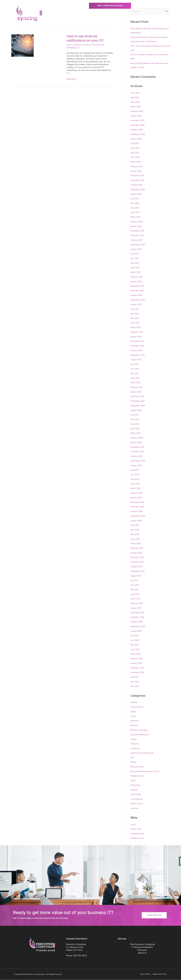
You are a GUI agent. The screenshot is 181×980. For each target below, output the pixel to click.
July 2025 (135, 144)
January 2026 (137, 116)
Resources (130, 19)
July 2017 (135, 581)
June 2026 (135, 93)
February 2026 (137, 111)
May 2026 (135, 98)
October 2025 (137, 130)
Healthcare (136, 749)
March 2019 (136, 489)
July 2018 (135, 525)
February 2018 (137, 548)
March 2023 (136, 272)
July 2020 (135, 415)
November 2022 (138, 291)
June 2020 (135, 420)
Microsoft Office (138, 767)
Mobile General (138, 776)
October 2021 (137, 351)
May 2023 (135, 263)
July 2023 (135, 254)
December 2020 (138, 397)
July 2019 (135, 470)
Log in (133, 825)
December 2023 (138, 231)
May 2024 (135, 208)
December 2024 (138, 176)
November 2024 (138, 180)
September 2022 (139, 300)
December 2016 (138, 613)
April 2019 (135, 484)
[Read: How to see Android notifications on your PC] (22, 45)
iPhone (134, 762)
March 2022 (136, 328)
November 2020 (138, 401)
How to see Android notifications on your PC (87, 38)
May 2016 (135, 645)
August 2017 (137, 576)
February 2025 (137, 167)
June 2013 (135, 682)
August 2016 (137, 631)
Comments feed (138, 834)
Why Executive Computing (78, 19)
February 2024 (137, 222)
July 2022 (135, 309)
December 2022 (138, 286)
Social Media (136, 795)
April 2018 (135, 539)
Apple (133, 712)
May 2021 (135, 374)
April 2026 (135, 102)
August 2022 (137, 305)
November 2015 (138, 673)
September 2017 (139, 571)
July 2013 (135, 677)
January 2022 (137, 337)
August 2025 (137, 139)
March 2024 (136, 217)
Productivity (136, 785)
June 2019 (135, 475)
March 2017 (136, 599)
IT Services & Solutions (108, 19)
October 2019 (137, 456)
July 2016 (135, 636)
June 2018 (135, 530)
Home (57, 19)
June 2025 (135, 148)
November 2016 (138, 617)
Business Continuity (139, 730)
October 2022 (137, 295)
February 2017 (137, 604)
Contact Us (160, 19)
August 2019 (137, 466)
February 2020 (137, 438)
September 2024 (139, 190)
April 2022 (135, 323)
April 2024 (135, 213)
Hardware (135, 744)
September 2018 (139, 516)
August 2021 (137, 360)
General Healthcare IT (141, 735)
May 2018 (135, 534)
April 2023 (135, 268)
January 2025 (137, 171)
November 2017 (138, 562)
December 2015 (138, 668)
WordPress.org (138, 838)
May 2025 (135, 153)
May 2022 (135, 318)
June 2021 (135, 369)
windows (90, 45)
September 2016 (139, 626)
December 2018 (138, 502)
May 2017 (135, 590)
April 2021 (135, 378)
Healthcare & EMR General (143, 753)
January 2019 (137, 498)
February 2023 (137, 277)
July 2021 (135, 364)
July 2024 (135, 199)
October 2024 (137, 185)
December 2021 (138, 341)
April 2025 (135, 157)
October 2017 (137, 567)
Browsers (135, 721)
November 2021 (138, 346)
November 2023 (138, 236)
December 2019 (138, 447)
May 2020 (135, 424)
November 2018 (138, 507)
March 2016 (136, 654)
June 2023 (135, 259)
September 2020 (139, 406)
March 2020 (136, 433)
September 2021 (139, 355)
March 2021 (136, 383)
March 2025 (136, 162)
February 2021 (137, 387)
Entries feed (136, 829)
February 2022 (137, 332)
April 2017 (135, 594)
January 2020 (137, 443)
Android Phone (137, 707)
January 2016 (137, 663)
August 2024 (137, 194)
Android (134, 703)
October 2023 (137, 240)
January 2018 (137, 553)
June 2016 (135, 640)
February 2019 (137, 493)
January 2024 (137, 226)
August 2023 (137, 249)
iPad (133, 758)
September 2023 (139, 245)
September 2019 (139, 461)
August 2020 (137, 410)
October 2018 (137, 512)
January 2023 (137, 282)
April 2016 (135, 650)
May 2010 (135, 686)
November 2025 (138, 125)
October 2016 (137, 622)
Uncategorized (137, 799)
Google (134, 739)
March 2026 (136, 107)
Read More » (72, 79)
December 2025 (138, 121)
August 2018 (137, 521)
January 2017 (137, 608)
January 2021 (137, 392)
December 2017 (138, 558)
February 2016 (137, 659)
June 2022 (135, 314)
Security (134, 790)
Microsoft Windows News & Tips (146, 771)
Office (133, 781)
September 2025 (139, 134)
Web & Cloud (137, 804)
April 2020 (135, 429)
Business (135, 726)
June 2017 (135, 585)
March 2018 (136, 544)
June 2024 (135, 203)
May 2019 (135, 479)
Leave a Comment (75, 45)
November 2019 (138, 452)
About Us (146, 19)
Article (134, 716)
